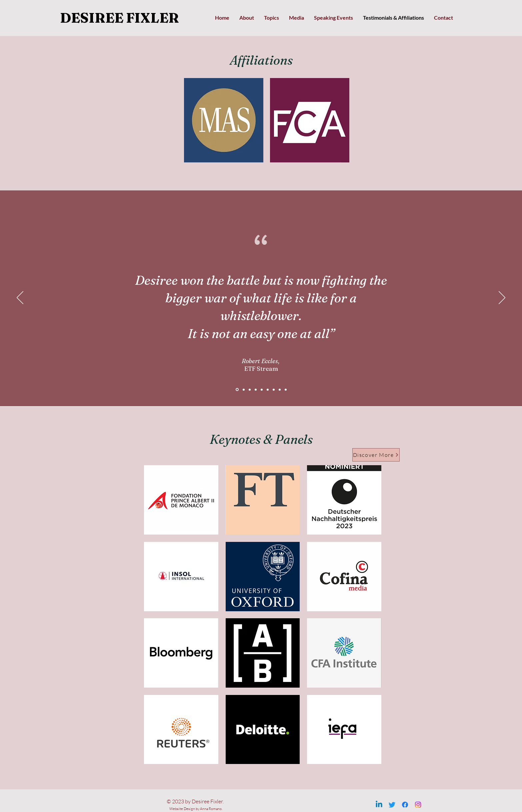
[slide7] (274, 389)
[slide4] (256, 389)
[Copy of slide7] (280, 389)
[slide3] (250, 389)
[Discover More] (376, 455)
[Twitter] (392, 805)
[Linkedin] (379, 805)
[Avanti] (502, 298)
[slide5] (262, 389)
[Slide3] (237, 390)
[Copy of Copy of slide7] (286, 389)
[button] (224, 120)
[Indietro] (20, 298)
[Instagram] (418, 805)
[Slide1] (244, 389)
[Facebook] (405, 805)
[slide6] (268, 389)
